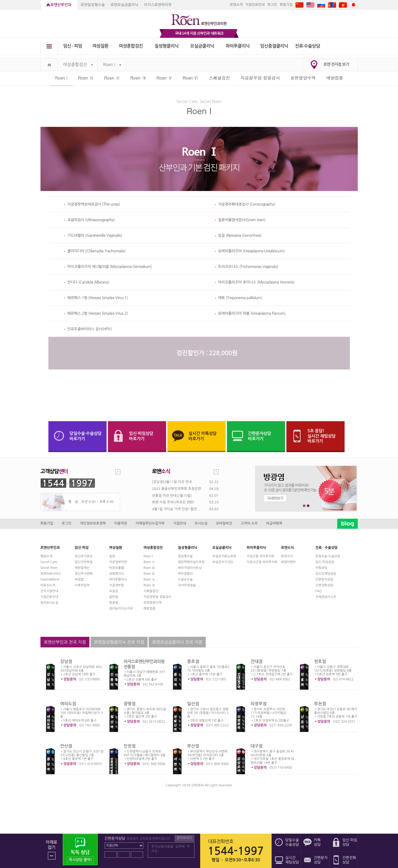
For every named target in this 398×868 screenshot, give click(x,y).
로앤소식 (287, 556)
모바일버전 (224, 523)
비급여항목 (274, 523)
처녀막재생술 (187, 585)
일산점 (193, 704)
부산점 (193, 746)
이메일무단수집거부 (150, 523)
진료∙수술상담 (307, 46)
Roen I (112, 65)
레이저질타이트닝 (190, 568)
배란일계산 (82, 568)
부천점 (320, 704)
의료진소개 (48, 585)
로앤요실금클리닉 (124, 5)
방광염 (114, 603)
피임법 (79, 579)
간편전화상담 (324, 585)
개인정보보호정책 (93, 523)
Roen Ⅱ (86, 78)
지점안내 (180, 523)
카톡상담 (321, 568)
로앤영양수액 (303, 78)
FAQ (319, 591)
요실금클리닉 (202, 46)
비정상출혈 (117, 568)
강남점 (66, 662)
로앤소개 (236, 5)
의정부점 (259, 704)
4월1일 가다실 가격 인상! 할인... (176, 509)
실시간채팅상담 (326, 574)
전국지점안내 (49, 591)
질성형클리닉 (166, 46)
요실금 (114, 591)
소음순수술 (185, 579)
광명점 (130, 704)
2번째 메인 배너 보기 (308, 506)
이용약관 (121, 523)
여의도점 (68, 704)
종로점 (193, 662)
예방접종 (335, 78)
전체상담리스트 (326, 597)
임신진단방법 (84, 562)
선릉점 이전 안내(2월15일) (172, 496)
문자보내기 (184, 838)
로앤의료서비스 (51, 574)
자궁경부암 (117, 585)
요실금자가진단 (223, 562)
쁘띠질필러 (185, 574)
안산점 (66, 746)
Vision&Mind (50, 579)
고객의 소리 (249, 523)
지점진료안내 (255, 5)
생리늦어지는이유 (121, 609)
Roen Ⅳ (138, 78)
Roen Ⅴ (164, 78)
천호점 (320, 662)
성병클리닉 (117, 574)
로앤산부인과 (61, 5)
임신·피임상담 (325, 562)
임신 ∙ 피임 (72, 46)
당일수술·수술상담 (328, 556)
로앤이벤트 (289, 562)
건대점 (257, 662)
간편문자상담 (324, 579)
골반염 (114, 597)
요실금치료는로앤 (224, 556)
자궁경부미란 (118, 562)
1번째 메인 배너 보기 (304, 506)
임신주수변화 (84, 574)
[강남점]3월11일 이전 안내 (172, 482)
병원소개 (46, 556)
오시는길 (201, 523)
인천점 (130, 746)
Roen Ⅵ (191, 78)
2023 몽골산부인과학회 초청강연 (177, 489)
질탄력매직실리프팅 (191, 562)
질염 (112, 556)
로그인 (272, 5)
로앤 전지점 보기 (336, 64)
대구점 (257, 746)
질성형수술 (185, 556)
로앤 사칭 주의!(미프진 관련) (173, 502)
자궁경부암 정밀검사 (260, 78)
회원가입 (286, 5)
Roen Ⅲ (112, 78)
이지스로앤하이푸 (158, 5)
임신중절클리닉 (274, 46)
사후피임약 (82, 585)
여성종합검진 (131, 46)
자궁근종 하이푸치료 (261, 556)
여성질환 (100, 46)
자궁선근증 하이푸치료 (262, 562)
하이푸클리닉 (238, 46)
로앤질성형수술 (93, 5)
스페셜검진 (219, 78)
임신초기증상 (84, 556)
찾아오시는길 (49, 603)
